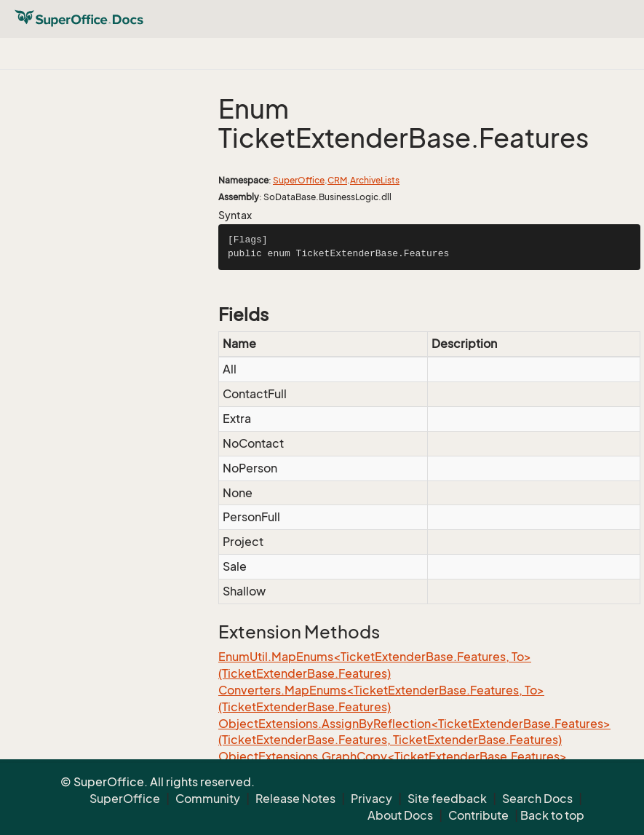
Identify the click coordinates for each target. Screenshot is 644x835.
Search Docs (537, 799)
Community (208, 799)
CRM (337, 180)
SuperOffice (299, 180)
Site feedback (447, 799)
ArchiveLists (375, 180)
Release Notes (295, 799)
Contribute (478, 815)
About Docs (400, 815)
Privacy (371, 799)
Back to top (552, 815)
